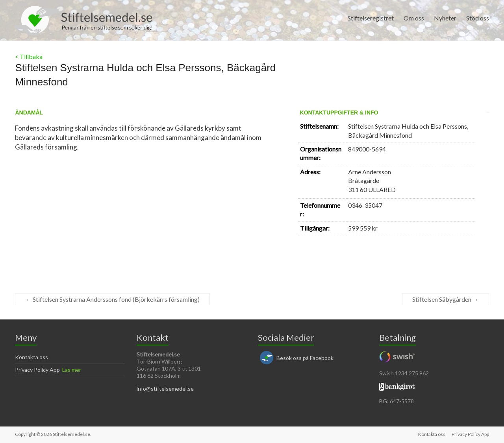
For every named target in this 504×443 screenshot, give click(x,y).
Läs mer (72, 370)
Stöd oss (478, 18)
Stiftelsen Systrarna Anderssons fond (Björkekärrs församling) (112, 299)
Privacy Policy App (37, 370)
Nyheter (445, 18)
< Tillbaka (29, 56)
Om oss (414, 18)
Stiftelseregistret (371, 18)
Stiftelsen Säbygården (446, 299)
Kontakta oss (31, 357)
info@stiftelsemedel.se (165, 389)
